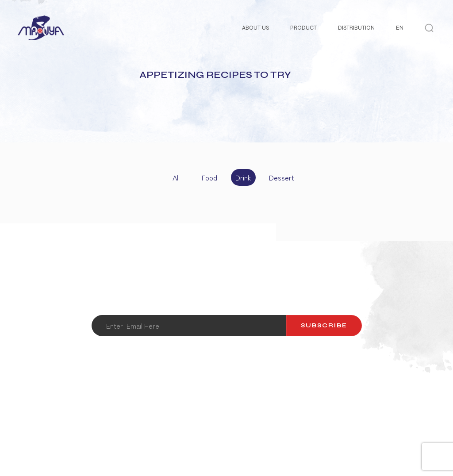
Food (209, 177)
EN (400, 28)
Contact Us (159, 397)
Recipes (310, 397)
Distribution (356, 28)
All (176, 177)
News (353, 397)
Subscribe (324, 326)
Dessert (279, 177)
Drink (243, 177)
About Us (255, 28)
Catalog (263, 397)
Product (303, 28)
